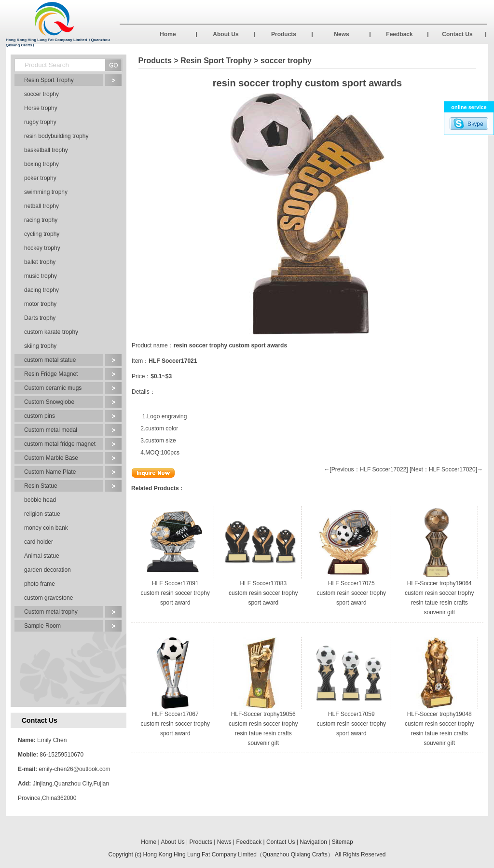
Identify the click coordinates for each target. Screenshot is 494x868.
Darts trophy (40, 318)
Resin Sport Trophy (49, 80)
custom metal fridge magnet (60, 444)
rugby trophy (40, 122)
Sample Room (42, 626)
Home (168, 34)
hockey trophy (42, 248)
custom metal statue (50, 360)
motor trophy (40, 304)
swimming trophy (46, 192)
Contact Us (457, 34)
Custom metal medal (51, 430)
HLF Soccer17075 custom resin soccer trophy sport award (351, 593)
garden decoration (48, 570)
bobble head (40, 500)
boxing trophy (41, 164)
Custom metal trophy (51, 612)
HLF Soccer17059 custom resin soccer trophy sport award (351, 724)
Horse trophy (41, 108)
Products (284, 34)
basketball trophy (46, 150)
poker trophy (40, 178)
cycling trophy (42, 234)
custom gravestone (48, 598)
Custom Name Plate (50, 472)
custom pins (40, 416)
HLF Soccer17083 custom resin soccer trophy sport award (263, 593)
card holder (39, 542)
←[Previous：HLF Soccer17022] (366, 469)
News (341, 34)
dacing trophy (41, 290)
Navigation (313, 842)
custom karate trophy (51, 332)
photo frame (40, 584)
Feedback (399, 34)
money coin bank (46, 528)
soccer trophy (41, 94)
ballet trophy (40, 262)
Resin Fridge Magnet (51, 374)
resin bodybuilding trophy (56, 136)
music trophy (41, 276)
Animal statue (42, 556)
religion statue (42, 514)
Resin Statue (41, 486)
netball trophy (41, 206)
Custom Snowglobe (49, 402)
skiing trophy (40, 346)
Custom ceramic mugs (53, 388)
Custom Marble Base (51, 458)
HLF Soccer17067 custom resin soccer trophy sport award (175, 724)
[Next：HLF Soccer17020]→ (446, 469)
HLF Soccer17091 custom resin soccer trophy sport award (175, 593)
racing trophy (41, 220)
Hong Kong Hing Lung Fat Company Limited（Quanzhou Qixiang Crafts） (238, 854)
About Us (226, 34)
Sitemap (343, 842)
